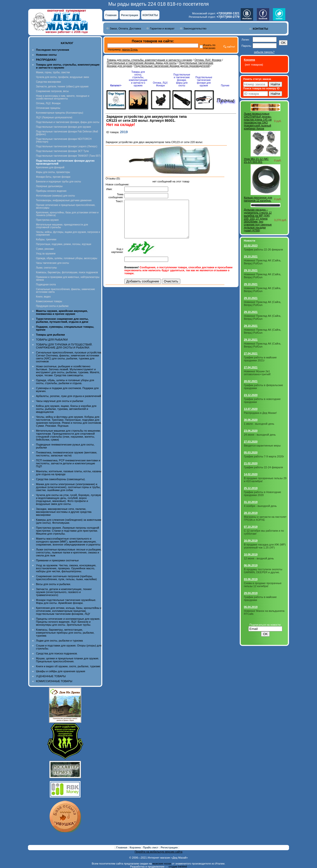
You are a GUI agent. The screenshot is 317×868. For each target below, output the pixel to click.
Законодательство (195, 28)
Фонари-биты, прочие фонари (53, 177)
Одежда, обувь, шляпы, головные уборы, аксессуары (66, 258)
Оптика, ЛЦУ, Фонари (48, 103)
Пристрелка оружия (47, 220)
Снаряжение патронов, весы (52, 91)
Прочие (225, 86)
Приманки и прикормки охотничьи (57, 560)
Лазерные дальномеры (49, 186)
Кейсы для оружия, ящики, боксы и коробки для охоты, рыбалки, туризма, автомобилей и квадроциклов (66, 409)
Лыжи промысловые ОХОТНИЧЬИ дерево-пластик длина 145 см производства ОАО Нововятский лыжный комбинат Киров (258, 121)
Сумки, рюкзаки (45, 249)
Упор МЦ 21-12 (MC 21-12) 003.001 (256, 160)
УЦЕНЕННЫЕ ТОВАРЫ (51, 676)
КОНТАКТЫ (150, 15)
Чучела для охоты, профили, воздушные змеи (62, 77)
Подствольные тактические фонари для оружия (63, 127)
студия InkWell (178, 867)
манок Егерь (130, 50)
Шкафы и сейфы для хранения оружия (60, 671)
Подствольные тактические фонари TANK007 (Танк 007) (68, 156)
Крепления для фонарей (50, 167)
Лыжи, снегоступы (46, 268)
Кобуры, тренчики (46, 239)
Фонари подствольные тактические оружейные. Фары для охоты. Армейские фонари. (66, 601)
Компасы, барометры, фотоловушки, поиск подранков (67, 272)
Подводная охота (46, 285)
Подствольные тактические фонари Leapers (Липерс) (66, 146)
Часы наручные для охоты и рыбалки (59, 401)
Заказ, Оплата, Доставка (125, 28)
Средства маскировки (48, 82)
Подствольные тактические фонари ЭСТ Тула (62, 151)
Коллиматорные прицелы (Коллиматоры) (60, 113)
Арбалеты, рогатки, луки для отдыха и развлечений (68, 396)
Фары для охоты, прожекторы (53, 172)
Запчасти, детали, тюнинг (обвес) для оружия (62, 87)
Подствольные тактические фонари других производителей (172, 66)
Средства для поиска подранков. (57, 653)
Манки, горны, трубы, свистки (53, 72)
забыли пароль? (264, 52)
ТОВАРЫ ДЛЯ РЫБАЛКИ (52, 340)
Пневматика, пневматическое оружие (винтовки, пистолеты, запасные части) (66, 454)
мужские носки (162, 864)
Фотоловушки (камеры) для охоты (55, 196)
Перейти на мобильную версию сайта (159, 852)
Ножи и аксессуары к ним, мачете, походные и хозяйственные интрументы (63, 97)
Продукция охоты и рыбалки (52, 306)
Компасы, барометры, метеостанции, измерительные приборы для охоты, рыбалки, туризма (65, 633)
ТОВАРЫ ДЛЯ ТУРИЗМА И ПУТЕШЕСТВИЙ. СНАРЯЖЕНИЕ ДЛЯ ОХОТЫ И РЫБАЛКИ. (64, 346)
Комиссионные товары (49, 301)
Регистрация (130, 15)
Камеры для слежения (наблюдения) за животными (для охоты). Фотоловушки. (68, 521)
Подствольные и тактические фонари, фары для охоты (68, 122)
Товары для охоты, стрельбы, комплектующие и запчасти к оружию (149, 60)
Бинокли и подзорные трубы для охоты (58, 182)
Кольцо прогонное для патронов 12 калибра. (258, 199)
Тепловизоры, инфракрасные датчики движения (64, 200)
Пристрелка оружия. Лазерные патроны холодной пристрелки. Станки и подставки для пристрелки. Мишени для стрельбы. (67, 531)
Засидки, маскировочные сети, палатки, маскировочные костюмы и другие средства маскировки (64, 512)
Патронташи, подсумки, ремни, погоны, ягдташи (64, 244)
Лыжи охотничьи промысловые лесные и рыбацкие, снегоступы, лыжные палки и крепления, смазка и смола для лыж (69, 552)
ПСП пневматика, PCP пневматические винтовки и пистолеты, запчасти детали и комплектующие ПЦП (68, 463)
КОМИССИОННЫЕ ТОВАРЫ (54, 681)
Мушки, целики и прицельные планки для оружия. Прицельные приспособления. (67, 660)
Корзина (135, 847)
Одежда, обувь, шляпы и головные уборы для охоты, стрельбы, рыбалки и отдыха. (65, 382)
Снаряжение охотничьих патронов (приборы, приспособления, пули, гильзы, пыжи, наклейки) (66, 578)
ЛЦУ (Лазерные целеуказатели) (54, 117)
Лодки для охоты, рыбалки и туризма (59, 641)
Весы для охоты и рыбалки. (53, 584)
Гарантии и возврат (162, 28)
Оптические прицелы (48, 108)
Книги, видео (43, 297)
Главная (111, 15)
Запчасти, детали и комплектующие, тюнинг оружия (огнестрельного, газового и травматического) (64, 592)
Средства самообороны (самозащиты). (61, 479)
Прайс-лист (151, 847)
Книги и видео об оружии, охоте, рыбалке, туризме (68, 666)
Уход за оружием (46, 254)
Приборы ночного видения (51, 191)
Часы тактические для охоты (52, 263)
